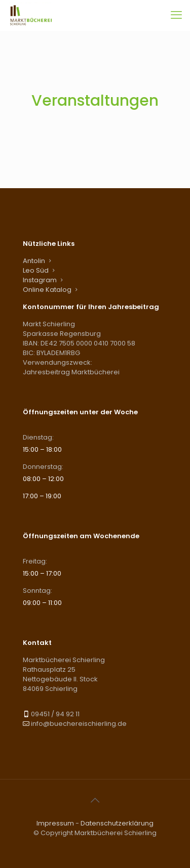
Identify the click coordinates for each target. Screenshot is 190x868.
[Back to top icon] (95, 800)
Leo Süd (36, 270)
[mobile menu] (176, 15)
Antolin (34, 261)
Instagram (40, 280)
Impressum (55, 823)
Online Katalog (47, 290)
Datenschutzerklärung (117, 823)
